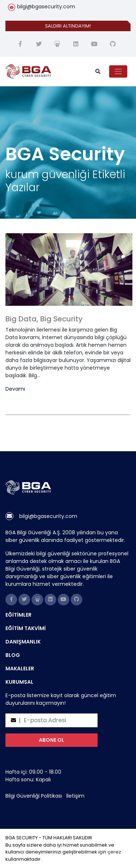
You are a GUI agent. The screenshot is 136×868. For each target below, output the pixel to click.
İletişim (75, 796)
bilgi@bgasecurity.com (46, 7)
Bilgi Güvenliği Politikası (34, 796)
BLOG (13, 655)
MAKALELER (20, 669)
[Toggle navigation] (118, 71)
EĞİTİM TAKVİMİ (26, 628)
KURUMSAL (19, 682)
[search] (98, 72)
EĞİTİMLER (18, 615)
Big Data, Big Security (44, 319)
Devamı (15, 389)
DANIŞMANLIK (23, 642)
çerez (114, 852)
